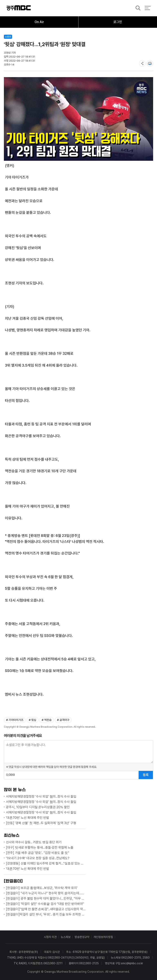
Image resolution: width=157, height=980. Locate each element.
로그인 (118, 22)
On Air (39, 22)
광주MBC (19, 8)
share (142, 63)
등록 (146, 775)
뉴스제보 (66, 937)
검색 (137, 8)
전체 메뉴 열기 (148, 8)
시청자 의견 (50, 937)
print (150, 63)
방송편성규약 (82, 937)
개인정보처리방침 (103, 937)
